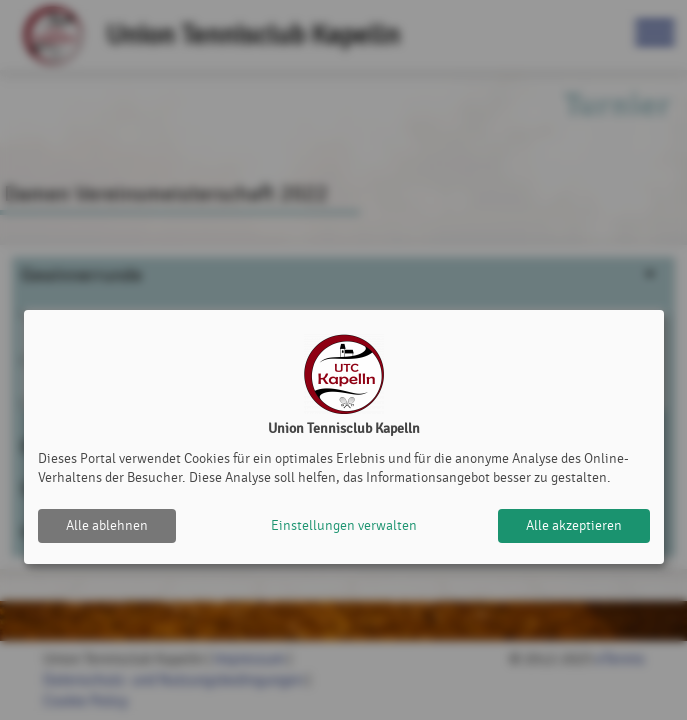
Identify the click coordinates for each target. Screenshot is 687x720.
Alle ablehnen (107, 525)
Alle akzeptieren (574, 525)
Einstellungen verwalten (344, 525)
